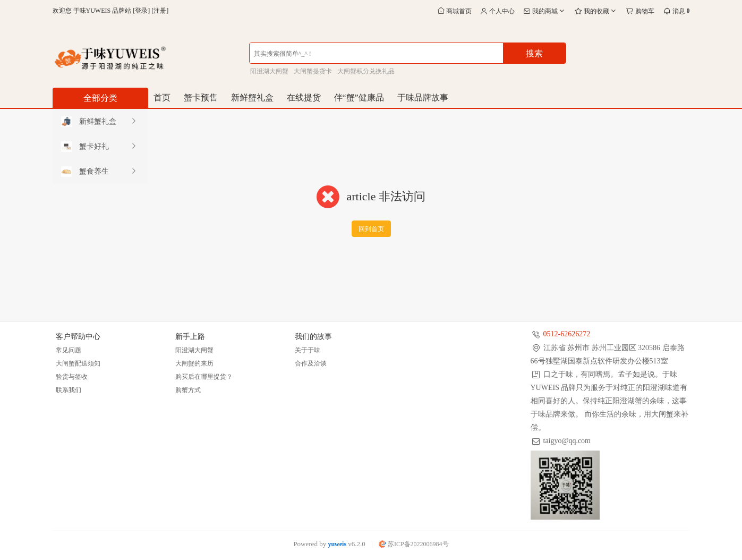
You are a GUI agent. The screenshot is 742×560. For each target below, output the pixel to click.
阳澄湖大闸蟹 (269, 71)
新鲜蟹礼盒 (252, 97)
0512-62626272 (567, 334)
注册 (160, 11)
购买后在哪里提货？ (204, 377)
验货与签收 (72, 377)
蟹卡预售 (201, 97)
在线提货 (304, 97)
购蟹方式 (188, 390)
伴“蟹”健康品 (359, 97)
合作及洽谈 (311, 363)
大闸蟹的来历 (194, 363)
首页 (162, 97)
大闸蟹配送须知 (78, 363)
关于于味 (308, 350)
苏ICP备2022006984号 (414, 544)
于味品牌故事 (423, 97)
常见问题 (69, 350)
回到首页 (371, 229)
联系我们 (69, 390)
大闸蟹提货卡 (313, 71)
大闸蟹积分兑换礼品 (366, 71)
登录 (141, 11)
